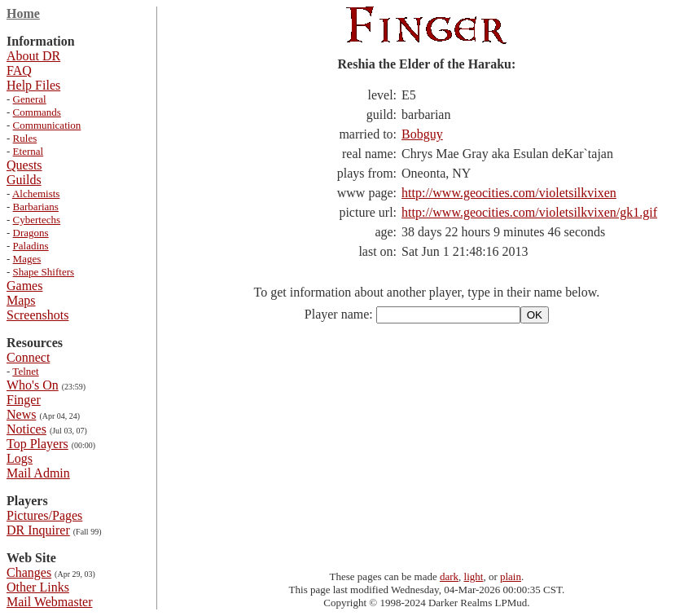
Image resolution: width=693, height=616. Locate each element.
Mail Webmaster (50, 602)
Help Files (33, 85)
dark (449, 576)
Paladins (31, 246)
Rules (25, 138)
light (474, 576)
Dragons (31, 233)
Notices (26, 429)
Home (23, 13)
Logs (20, 458)
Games (24, 286)
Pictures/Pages (44, 515)
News (21, 414)
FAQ (19, 70)
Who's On (33, 385)
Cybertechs (37, 220)
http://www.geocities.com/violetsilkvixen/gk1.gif (529, 212)
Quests (24, 165)
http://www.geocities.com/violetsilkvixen (509, 193)
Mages (27, 259)
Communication (47, 125)
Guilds (24, 180)
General (30, 99)
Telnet (25, 371)
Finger (24, 400)
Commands (37, 112)
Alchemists (36, 194)
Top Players (37, 444)
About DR (33, 56)
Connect (28, 357)
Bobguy (422, 134)
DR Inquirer (38, 530)
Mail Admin (38, 473)
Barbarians (36, 207)
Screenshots (37, 315)
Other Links (38, 587)
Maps (21, 300)
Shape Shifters (44, 272)
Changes (29, 572)
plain (511, 576)
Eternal (29, 151)
